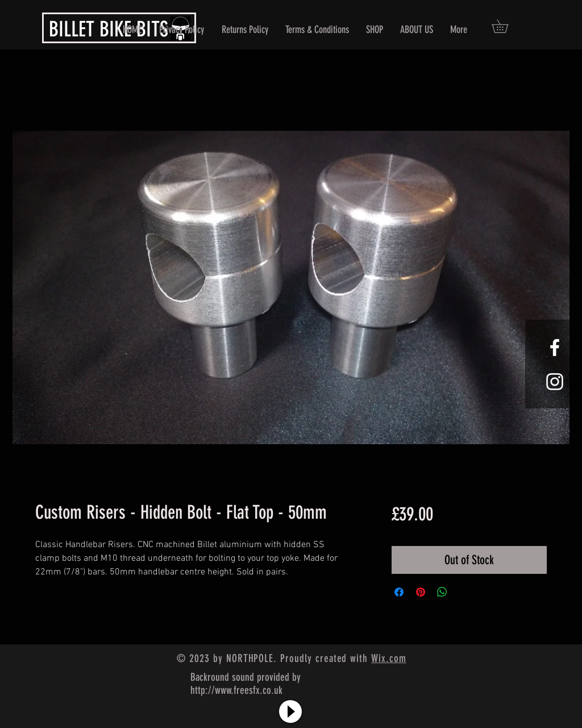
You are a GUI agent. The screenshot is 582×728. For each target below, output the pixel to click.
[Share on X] (464, 592)
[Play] (290, 712)
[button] (506, 26)
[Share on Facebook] (399, 592)
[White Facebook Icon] (555, 348)
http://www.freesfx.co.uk (236, 690)
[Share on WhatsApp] (442, 592)
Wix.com (389, 658)
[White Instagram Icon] (555, 382)
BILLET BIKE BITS (109, 29)
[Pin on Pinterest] (421, 592)
